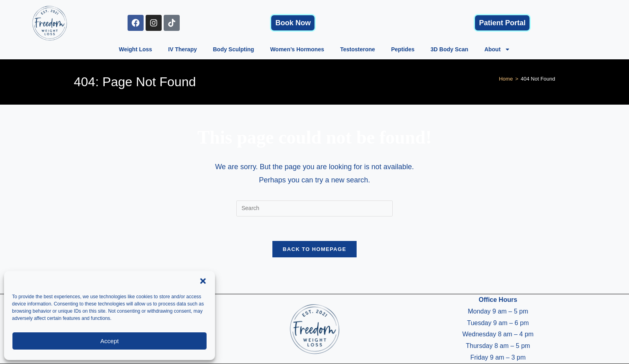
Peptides (403, 49)
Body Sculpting (234, 49)
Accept (110, 341)
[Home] (506, 79)
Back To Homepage (314, 249)
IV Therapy (183, 49)
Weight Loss (135, 49)
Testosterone (358, 49)
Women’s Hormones (297, 49)
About (497, 49)
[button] (203, 281)
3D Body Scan (449, 49)
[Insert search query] (314, 208)
